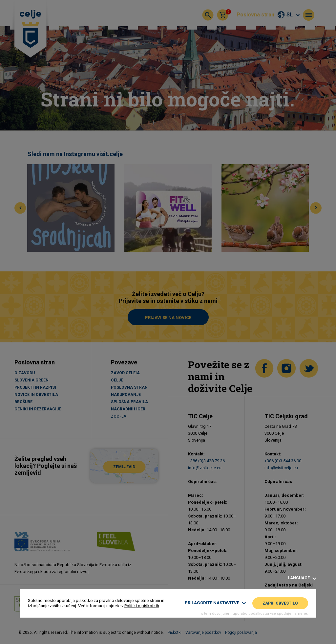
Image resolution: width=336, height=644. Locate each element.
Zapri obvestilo (280, 603)
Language (302, 578)
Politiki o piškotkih (142, 606)
